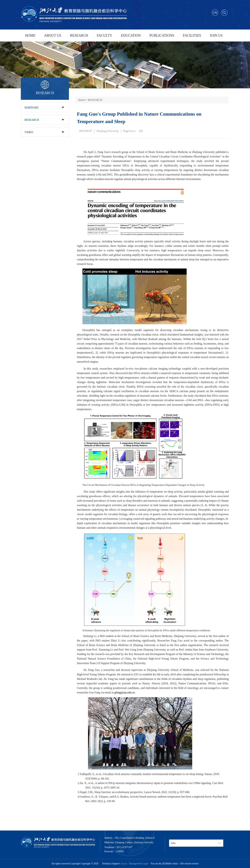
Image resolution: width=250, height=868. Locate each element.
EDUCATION (131, 35)
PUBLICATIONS (162, 35)
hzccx (124, 864)
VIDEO (29, 132)
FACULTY (104, 35)
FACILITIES (192, 35)
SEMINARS (32, 108)
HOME (30, 35)
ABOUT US (53, 35)
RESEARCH (79, 35)
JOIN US (216, 35)
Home (82, 100)
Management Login (138, 864)
